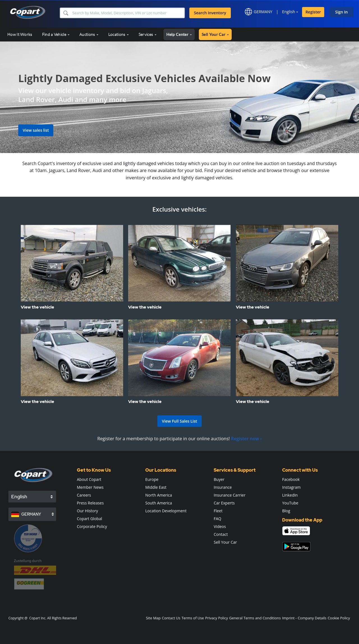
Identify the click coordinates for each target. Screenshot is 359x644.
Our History (88, 511)
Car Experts (224, 503)
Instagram (291, 487)
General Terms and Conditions (255, 618)
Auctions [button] (89, 34)
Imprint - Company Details (304, 618)
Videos (220, 526)
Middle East (156, 487)
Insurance (223, 487)
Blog (286, 511)
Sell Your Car (225, 542)
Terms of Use (193, 618)
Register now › (246, 439)
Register (313, 12)
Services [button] (148, 34)
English (289, 12)
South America (159, 503)
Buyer (219, 479)
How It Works (20, 34)
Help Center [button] (179, 34)
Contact (221, 534)
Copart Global (89, 519)
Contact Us (171, 618)
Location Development (166, 511)
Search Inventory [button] (210, 13)
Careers (84, 495)
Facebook (291, 479)
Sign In (341, 12)
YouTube (290, 503)
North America (159, 495)
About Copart (89, 479)
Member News (90, 487)
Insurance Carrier (230, 495)
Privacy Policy (216, 618)
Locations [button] (118, 34)
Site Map (153, 618)
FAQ (218, 519)
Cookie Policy (339, 618)
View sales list (36, 130)
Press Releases (90, 503)
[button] (65, 13)
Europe (152, 479)
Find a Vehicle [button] (56, 34)
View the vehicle (37, 307)
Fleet (218, 511)
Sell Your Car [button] (215, 34)
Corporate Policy (92, 526)
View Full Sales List (179, 421)
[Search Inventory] (128, 13)
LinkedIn (290, 495)
